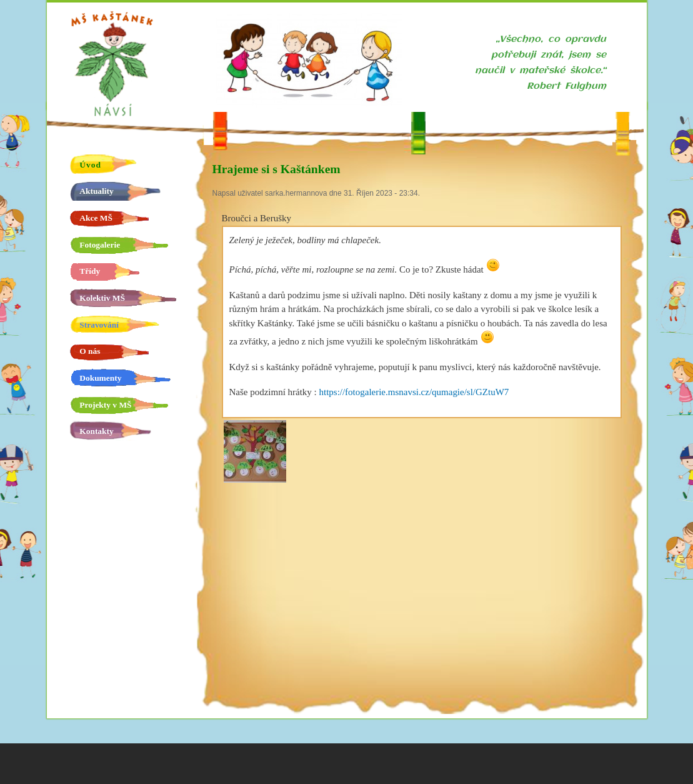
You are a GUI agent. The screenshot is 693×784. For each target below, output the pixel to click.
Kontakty (96, 431)
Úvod (90, 165)
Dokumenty (100, 378)
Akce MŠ (96, 218)
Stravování (99, 325)
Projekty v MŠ (105, 405)
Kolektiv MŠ (102, 298)
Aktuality (96, 191)
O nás (90, 351)
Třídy (90, 271)
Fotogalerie (100, 245)
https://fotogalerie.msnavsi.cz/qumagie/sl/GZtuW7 (414, 392)
